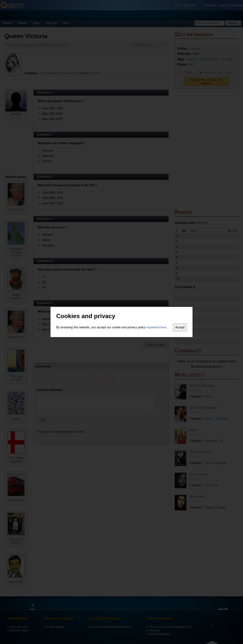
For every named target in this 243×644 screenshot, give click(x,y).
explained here (157, 327)
